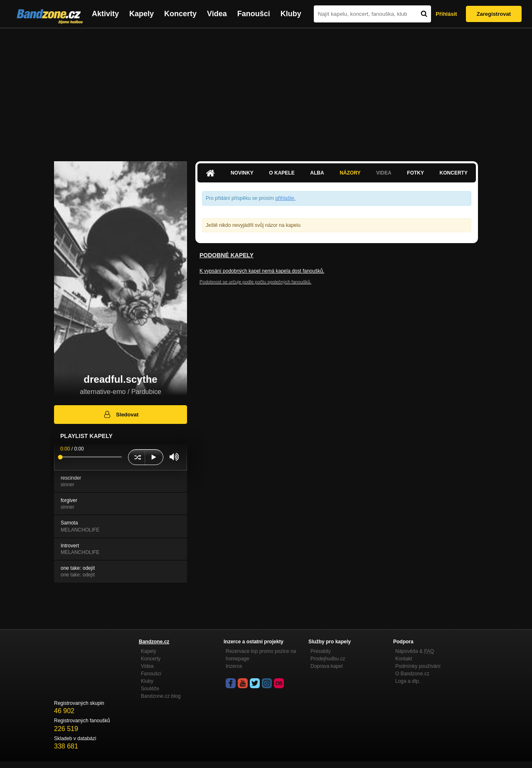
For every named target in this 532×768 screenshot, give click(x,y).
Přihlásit (446, 14)
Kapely (142, 14)
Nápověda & (415, 651)
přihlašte (284, 198)
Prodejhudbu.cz (328, 659)
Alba (317, 173)
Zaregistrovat (494, 14)
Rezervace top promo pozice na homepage (261, 655)
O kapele (282, 173)
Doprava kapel (326, 666)
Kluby (291, 14)
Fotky (415, 173)
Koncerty (180, 14)
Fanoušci (254, 14)
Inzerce (234, 666)
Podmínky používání (418, 666)
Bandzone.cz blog (161, 696)
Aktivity (105, 14)
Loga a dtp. (408, 681)
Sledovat (121, 414)
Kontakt (404, 659)
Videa (217, 14)
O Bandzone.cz (412, 674)
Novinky (242, 173)
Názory (350, 173)
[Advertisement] (266, 91)
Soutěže (150, 689)
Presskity (321, 651)
